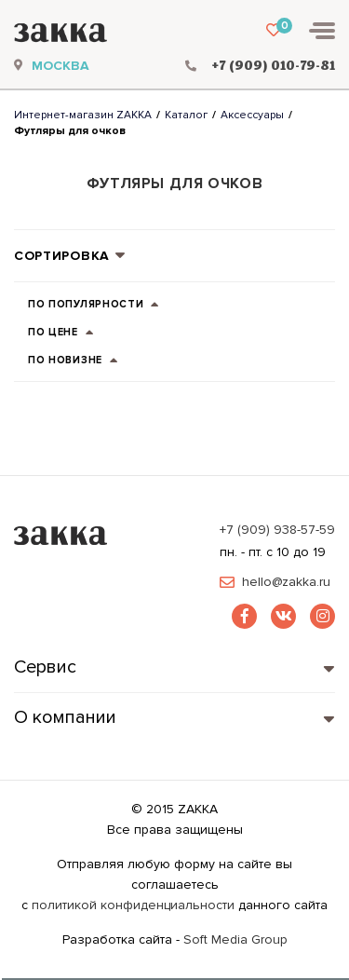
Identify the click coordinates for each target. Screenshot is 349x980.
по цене (61, 334)
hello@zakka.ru (286, 582)
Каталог (186, 115)
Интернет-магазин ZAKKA (83, 115)
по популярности (94, 306)
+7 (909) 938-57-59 (277, 530)
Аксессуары (252, 115)
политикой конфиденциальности (133, 905)
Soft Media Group (235, 939)
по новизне (74, 362)
